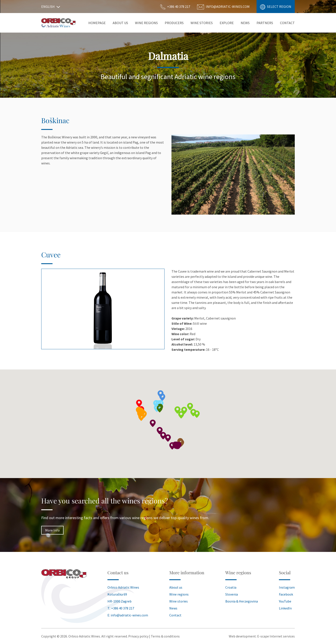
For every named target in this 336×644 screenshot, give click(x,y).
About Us (120, 23)
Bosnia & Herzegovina (242, 601)
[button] (184, 411)
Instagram (287, 587)
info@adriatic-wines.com (129, 615)
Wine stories (202, 23)
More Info (52, 530)
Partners (265, 23)
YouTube (285, 601)
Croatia (231, 587)
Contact (287, 23)
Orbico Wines (58, 23)
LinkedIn (285, 608)
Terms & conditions (165, 636)
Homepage (97, 23)
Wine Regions (146, 23)
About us (176, 587)
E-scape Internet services (276, 636)
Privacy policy (138, 636)
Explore (227, 23)
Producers (174, 23)
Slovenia (232, 594)
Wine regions (179, 594)
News (245, 23)
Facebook (286, 594)
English (51, 7)
